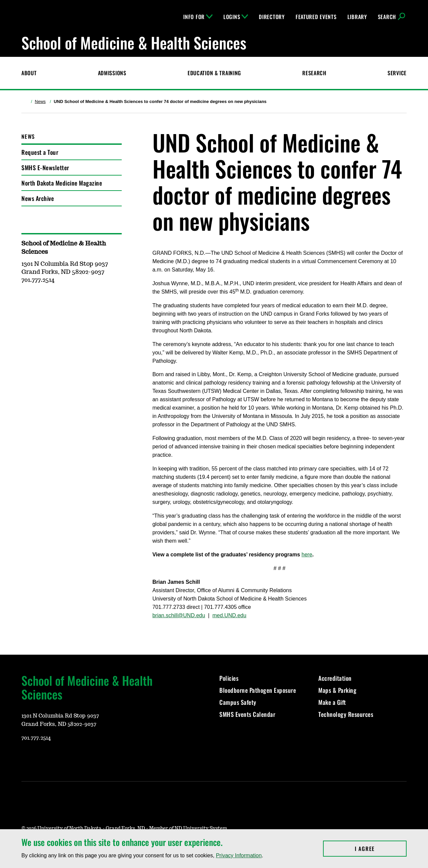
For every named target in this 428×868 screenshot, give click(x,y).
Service (397, 73)
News (40, 101)
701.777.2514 (36, 738)
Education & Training (214, 73)
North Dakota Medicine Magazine (62, 183)
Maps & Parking (337, 690)
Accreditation (335, 678)
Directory (272, 17)
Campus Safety (238, 702)
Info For (198, 17)
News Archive (38, 198)
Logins (236, 17)
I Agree (381, 849)
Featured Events (316, 17)
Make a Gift (332, 702)
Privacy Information (239, 855)
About (29, 73)
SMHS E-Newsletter (45, 168)
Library (357, 17)
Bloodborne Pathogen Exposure (258, 690)
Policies (229, 678)
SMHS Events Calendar (247, 714)
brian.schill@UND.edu (179, 615)
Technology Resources (346, 714)
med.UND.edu (229, 615)
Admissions (112, 73)
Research (314, 73)
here (307, 555)
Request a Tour (40, 152)
